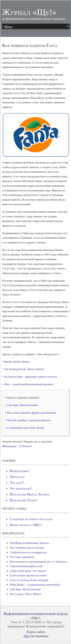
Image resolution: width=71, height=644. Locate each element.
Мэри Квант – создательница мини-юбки (35, 585)
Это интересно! (21, 488)
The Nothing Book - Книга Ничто (24, 369)
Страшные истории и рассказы (31, 519)
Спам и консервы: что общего (28, 571)
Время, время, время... (18, 361)
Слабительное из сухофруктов (28, 552)
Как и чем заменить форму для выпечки (31, 413)
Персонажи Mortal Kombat (30, 494)
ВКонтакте (9, 446)
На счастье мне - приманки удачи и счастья (30, 377)
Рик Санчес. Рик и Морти (25, 594)
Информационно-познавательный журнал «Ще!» (36, 616)
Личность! (17, 477)
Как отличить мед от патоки (27, 548)
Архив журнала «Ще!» (26, 525)
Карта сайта (36, 632)
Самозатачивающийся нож (26, 566)
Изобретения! (19, 471)
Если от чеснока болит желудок (29, 580)
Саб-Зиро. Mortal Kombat (22, 405)
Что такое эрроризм (22, 557)
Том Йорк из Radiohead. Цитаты (29, 543)
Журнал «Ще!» (29, 12)
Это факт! (17, 483)
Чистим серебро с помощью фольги (29, 420)
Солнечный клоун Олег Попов (26, 428)
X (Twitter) (25, 446)
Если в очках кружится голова (28, 575)
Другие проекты (36, 636)
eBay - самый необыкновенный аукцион (29, 384)
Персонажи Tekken (23, 500)
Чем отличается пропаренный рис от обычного (38, 562)
